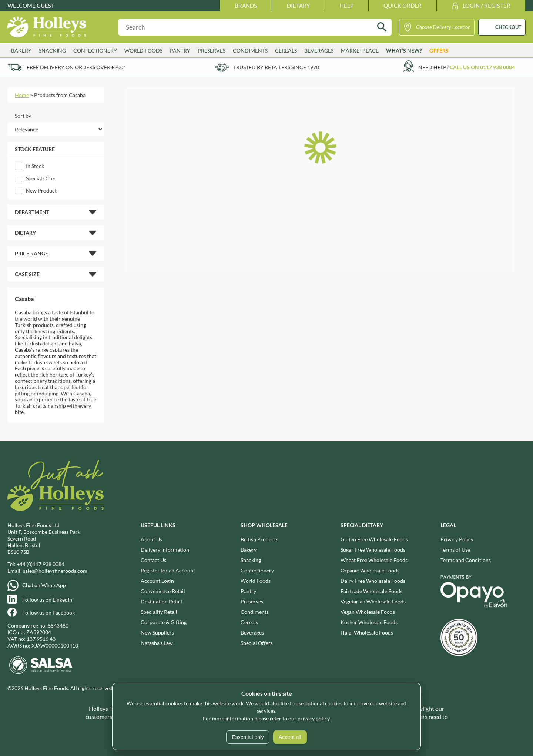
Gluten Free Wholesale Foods (374, 539)
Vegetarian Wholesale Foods (373, 601)
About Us (151, 539)
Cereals (286, 51)
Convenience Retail (163, 591)
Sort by (23, 116)
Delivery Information (165, 550)
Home (22, 95)
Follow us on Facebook (48, 613)
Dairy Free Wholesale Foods (373, 581)
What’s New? (404, 51)
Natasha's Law (157, 643)
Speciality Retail (159, 612)
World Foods (143, 51)
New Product (41, 190)
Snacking (52, 51)
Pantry (180, 51)
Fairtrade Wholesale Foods (371, 591)
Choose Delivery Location (443, 27)
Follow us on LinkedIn (47, 600)
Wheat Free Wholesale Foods (374, 560)
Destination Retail (161, 601)
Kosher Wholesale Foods (369, 622)
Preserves (212, 51)
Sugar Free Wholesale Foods (373, 550)
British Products (259, 539)
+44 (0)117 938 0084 (41, 564)
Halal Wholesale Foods (367, 633)
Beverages (319, 51)
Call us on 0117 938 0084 (482, 67)
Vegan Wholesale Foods (368, 612)
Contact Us (153, 560)
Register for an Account (168, 570)
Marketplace (360, 51)
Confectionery (95, 51)
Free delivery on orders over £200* (76, 67)
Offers (439, 51)
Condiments (250, 51)
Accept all (290, 737)
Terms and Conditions (466, 560)
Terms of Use (455, 550)
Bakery (21, 51)
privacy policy (314, 718)
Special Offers (257, 643)
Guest (46, 6)
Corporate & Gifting (164, 622)
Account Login (157, 581)
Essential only (248, 737)
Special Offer (41, 178)
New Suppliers (157, 633)
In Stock (35, 166)
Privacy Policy (457, 539)
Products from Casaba (60, 95)
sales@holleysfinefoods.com (55, 571)
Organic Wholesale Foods (370, 570)
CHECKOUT (508, 27)
